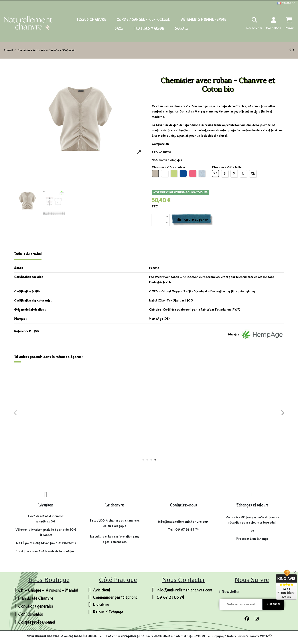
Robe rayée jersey (48, 430)
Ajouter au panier (192, 220)
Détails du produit (28, 254)
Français (286, 3)
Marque (234, 334)
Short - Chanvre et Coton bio (115, 430)
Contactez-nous (183, 505)
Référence (21, 331)
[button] (143, 460)
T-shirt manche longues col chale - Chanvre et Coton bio (183, 432)
